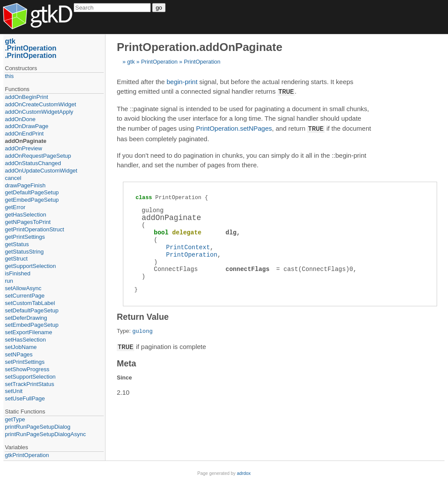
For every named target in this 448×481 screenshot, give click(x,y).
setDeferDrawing (26, 318)
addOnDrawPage (27, 126)
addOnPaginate (25, 141)
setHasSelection (25, 340)
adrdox (244, 473)
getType (15, 419)
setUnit (14, 391)
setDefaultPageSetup (32, 310)
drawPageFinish (25, 185)
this (9, 76)
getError (15, 207)
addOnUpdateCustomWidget (41, 171)
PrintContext (188, 246)
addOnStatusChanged (33, 163)
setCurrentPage (25, 296)
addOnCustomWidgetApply (39, 112)
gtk (131, 62)
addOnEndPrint (24, 134)
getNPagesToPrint (28, 222)
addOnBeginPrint (26, 97)
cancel (13, 178)
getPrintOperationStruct (34, 229)
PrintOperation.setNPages (234, 128)
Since (124, 376)
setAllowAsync (23, 288)
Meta (126, 362)
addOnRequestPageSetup (38, 156)
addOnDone (20, 119)
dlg (231, 232)
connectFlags (248, 268)
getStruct (16, 259)
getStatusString (24, 252)
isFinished (18, 273)
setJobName (21, 347)
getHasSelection (25, 215)
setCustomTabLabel (30, 303)
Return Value (143, 316)
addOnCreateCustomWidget (40, 104)
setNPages (19, 354)
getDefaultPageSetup (32, 192)
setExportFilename (28, 332)
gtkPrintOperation (27, 455)
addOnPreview (23, 148)
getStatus (17, 244)
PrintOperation (160, 62)
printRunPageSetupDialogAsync (45, 434)
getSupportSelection (30, 266)
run (9, 281)
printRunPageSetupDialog (37, 427)
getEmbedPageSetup (32, 200)
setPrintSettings (25, 362)
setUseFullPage (25, 398)
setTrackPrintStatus (29, 384)
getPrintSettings (25, 237)
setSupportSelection (30, 377)
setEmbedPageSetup (32, 325)
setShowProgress (27, 369)
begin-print (182, 82)
